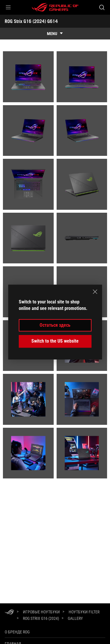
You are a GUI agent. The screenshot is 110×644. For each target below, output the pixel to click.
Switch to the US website (55, 341)
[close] (95, 292)
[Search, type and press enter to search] (102, 7)
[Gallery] (75, 619)
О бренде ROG (17, 632)
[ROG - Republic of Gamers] (55, 7)
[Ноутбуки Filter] (84, 612)
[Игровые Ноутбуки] (41, 612)
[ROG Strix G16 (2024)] (41, 618)
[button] (8, 7)
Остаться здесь (55, 325)
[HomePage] (9, 612)
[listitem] (28, 77)
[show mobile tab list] (55, 34)
